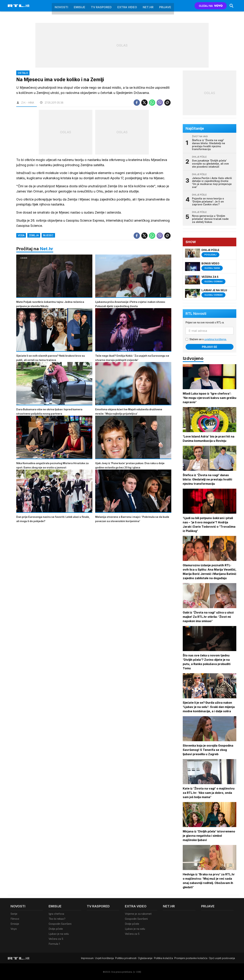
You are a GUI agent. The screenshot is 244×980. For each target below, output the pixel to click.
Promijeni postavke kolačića (191, 957)
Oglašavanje (145, 957)
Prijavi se (210, 347)
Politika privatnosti (126, 957)
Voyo (14, 929)
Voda (21, 235)
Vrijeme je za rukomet (138, 914)
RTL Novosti (196, 314)
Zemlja (34, 235)
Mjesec (48, 235)
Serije (14, 914)
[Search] (231, 6)
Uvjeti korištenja (104, 957)
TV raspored (101, 6)
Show (191, 242)
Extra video (127, 6)
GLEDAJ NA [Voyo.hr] (211, 6)
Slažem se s (208, 339)
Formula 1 (54, 943)
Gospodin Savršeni (60, 924)
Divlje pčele (56, 929)
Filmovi (15, 919)
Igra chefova (56, 914)
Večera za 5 (56, 938)
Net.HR (148, 6)
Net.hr (47, 249)
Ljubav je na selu (59, 933)
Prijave (165, 6)
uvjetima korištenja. (216, 339)
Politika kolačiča (163, 957)
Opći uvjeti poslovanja (222, 957)
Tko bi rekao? (57, 919)
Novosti (61, 6)
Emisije (79, 6)
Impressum (87, 957)
